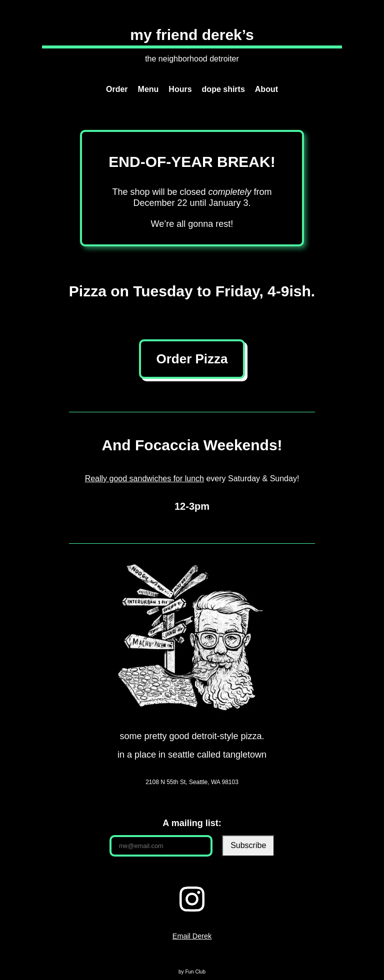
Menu (148, 89)
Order (117, 89)
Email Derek (192, 936)
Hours (180, 89)
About (266, 89)
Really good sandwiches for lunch (144, 479)
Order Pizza (192, 359)
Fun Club (195, 972)
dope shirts (223, 89)
